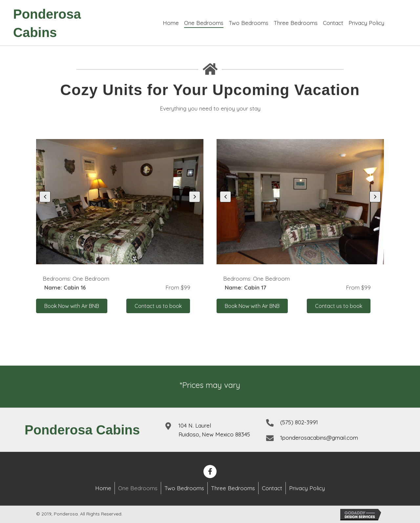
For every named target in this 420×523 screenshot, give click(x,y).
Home (103, 488)
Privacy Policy (307, 488)
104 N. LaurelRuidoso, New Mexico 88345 (214, 430)
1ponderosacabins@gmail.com (319, 438)
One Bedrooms (138, 488)
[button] (45, 197)
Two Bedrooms (184, 488)
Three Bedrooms (233, 488)
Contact (272, 488)
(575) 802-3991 (299, 422)
